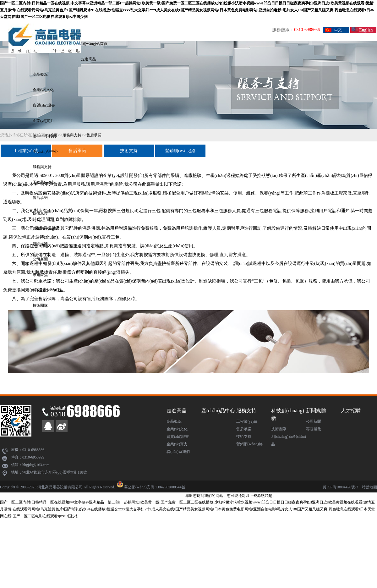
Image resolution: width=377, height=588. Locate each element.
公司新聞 (314, 421)
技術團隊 (40, 305)
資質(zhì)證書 (44, 105)
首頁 (54, 135)
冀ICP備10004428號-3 (340, 487)
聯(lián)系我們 (178, 452)
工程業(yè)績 (26, 151)
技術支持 (129, 151)
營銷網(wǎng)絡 (180, 151)
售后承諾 (40, 198)
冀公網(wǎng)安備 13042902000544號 (155, 487)
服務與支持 (42, 167)
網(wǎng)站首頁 (94, 44)
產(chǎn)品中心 (45, 151)
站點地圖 (369, 487)
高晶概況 (40, 74)
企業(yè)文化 (43, 90)
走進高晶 (89, 59)
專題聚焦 (314, 429)
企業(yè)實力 (43, 121)
